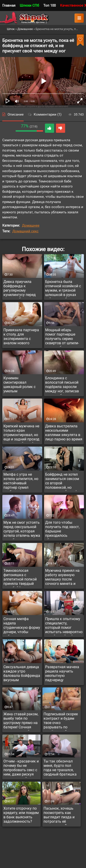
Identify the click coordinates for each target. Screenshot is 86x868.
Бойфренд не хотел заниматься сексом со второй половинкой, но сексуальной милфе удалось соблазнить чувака (63, 482)
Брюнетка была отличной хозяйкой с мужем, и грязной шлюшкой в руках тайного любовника (63, 289)
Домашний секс (25, 231)
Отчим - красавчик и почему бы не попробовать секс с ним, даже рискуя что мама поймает (21, 768)
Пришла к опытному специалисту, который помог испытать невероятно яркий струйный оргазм (64, 626)
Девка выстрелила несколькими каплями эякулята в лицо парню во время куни (64, 433)
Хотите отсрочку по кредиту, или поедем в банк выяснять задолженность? (21, 815)
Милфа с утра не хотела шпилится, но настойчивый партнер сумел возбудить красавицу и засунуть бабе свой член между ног (22, 482)
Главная (9, 5)
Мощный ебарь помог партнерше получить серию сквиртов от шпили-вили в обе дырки (62, 337)
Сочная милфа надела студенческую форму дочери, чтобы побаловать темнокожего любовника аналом (22, 626)
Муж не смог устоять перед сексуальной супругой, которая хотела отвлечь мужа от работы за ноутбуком (22, 530)
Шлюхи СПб (29, 5)
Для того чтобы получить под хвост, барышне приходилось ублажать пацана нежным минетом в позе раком (62, 530)
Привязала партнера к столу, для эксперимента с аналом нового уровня (21, 337)
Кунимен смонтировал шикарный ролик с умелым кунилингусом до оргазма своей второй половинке (19, 385)
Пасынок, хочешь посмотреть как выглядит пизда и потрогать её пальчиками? (59, 816)
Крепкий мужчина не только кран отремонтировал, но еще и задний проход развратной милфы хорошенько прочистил (21, 433)
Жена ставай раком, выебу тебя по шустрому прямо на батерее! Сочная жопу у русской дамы (21, 721)
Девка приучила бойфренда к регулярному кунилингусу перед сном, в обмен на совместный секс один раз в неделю (20, 289)
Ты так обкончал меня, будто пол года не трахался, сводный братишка (60, 768)
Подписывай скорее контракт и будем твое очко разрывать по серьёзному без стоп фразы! (61, 721)
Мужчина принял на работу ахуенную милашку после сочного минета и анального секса (62, 578)
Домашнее (31, 225)
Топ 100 (50, 5)
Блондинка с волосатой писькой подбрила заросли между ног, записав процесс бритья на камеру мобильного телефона (62, 385)
